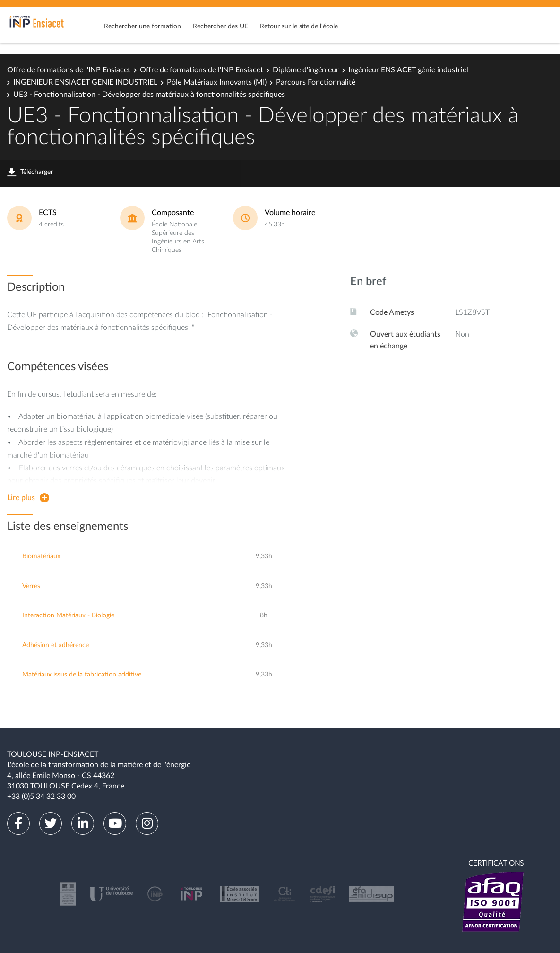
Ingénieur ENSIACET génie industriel (408, 70)
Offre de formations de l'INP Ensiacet (69, 70)
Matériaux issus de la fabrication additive (82, 675)
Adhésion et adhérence (56, 645)
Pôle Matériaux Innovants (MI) (217, 82)
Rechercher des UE (220, 26)
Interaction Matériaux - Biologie (68, 615)
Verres (31, 586)
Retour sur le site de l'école (299, 26)
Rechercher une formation (142, 26)
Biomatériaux (41, 556)
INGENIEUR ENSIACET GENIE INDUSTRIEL (85, 82)
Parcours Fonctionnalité (316, 82)
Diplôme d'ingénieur (306, 70)
